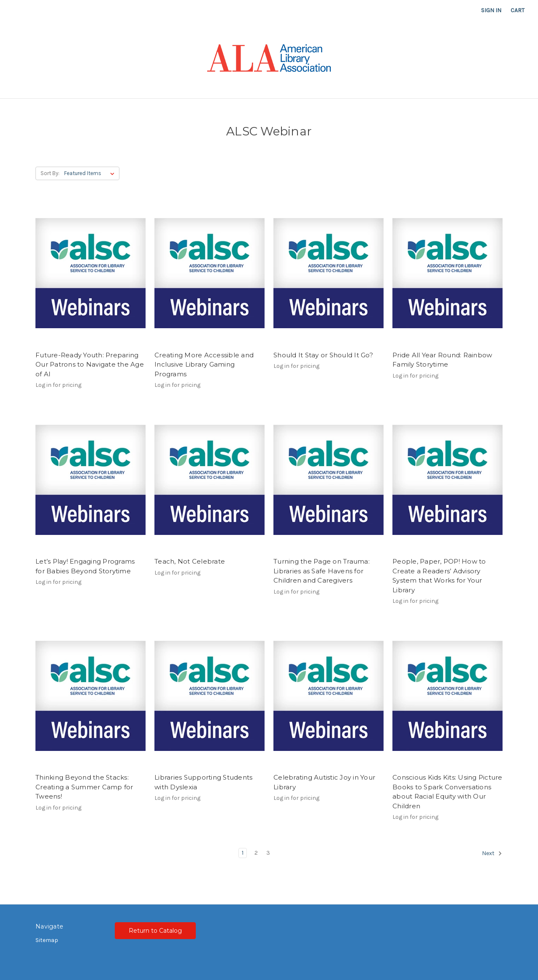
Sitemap (47, 940)
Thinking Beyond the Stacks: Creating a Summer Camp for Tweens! (84, 787)
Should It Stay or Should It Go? (323, 355)
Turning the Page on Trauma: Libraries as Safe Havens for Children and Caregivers (322, 571)
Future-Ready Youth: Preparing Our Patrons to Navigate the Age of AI (90, 364)
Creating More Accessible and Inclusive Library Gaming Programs (204, 364)
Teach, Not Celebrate (190, 561)
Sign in (491, 10)
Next (492, 853)
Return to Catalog (155, 931)
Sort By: (50, 173)
